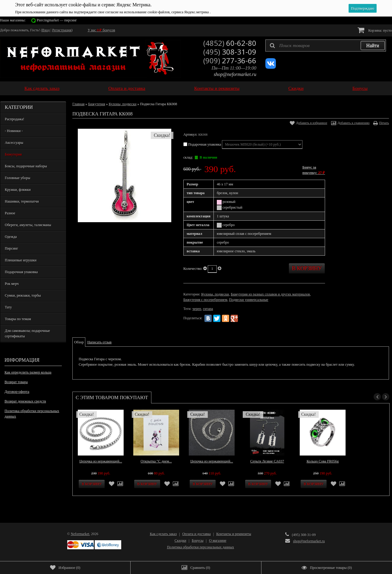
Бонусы (360, 88)
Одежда (11, 237)
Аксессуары (14, 143)
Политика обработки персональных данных (32, 414)
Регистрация (62, 30)
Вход (46, 30)
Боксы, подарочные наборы (26, 166)
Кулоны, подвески (122, 104)
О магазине (218, 541)
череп (197, 309)
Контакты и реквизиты (217, 88)
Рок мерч (12, 284)
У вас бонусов (101, 30)
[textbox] (326, 46)
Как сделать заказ (42, 88)
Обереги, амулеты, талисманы (28, 225)
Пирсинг (11, 248)
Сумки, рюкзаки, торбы (23, 295)
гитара (208, 309)
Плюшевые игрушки (21, 260)
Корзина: (375, 30)
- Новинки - (14, 131)
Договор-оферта (17, 392)
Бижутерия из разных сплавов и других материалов (270, 294)
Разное (10, 213)
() (65, 568)
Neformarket (80, 534)
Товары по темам (18, 319)
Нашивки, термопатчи (22, 201)
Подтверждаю (363, 8)
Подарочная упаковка (21, 272)
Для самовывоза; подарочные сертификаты (27, 333)
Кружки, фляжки (18, 190)
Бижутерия (13, 154)
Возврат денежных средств (25, 401)
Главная (78, 104)
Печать (384, 123)
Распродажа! (14, 119)
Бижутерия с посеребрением (205, 300)
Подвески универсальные (248, 300)
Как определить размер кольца (28, 372)
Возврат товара (16, 382)
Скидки (296, 88)
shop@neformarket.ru (235, 74)
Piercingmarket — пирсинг (57, 20)
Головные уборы (17, 178)
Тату (8, 307)
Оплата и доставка (127, 88)
